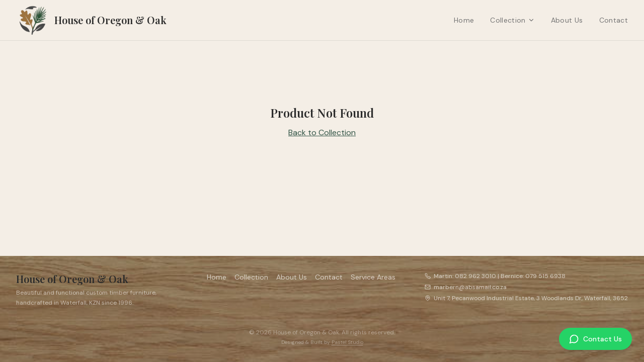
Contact (614, 20)
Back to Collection (322, 132)
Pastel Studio (347, 342)
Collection (512, 20)
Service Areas (373, 277)
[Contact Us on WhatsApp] (595, 339)
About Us (567, 20)
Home (464, 20)
